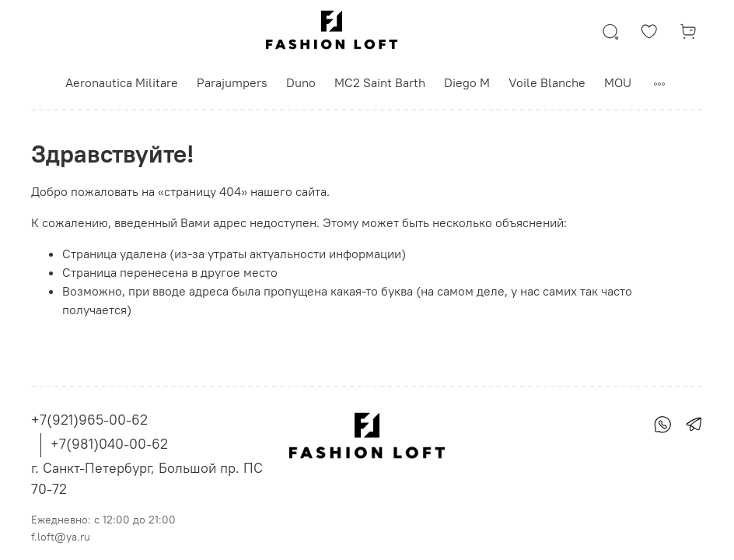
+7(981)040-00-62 (109, 444)
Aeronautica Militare (122, 82)
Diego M (467, 82)
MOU (618, 82)
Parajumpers (232, 82)
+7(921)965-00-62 (89, 420)
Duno (301, 82)
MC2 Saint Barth (380, 82)
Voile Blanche (547, 82)
